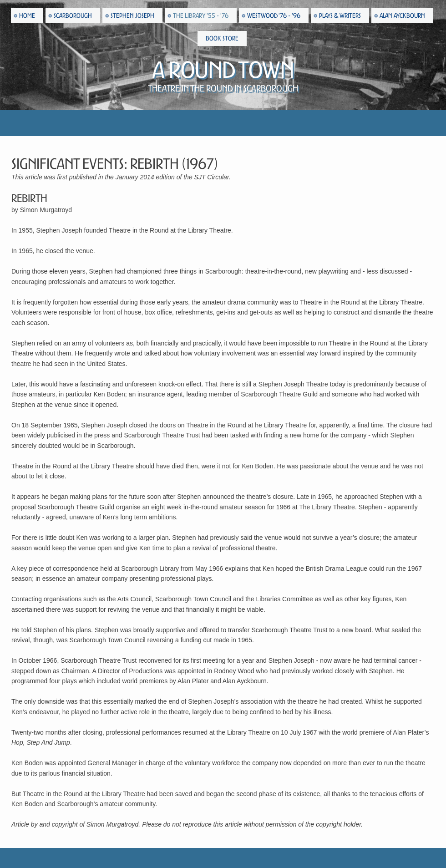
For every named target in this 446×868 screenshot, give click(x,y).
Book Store (222, 38)
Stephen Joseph (132, 16)
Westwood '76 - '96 (274, 16)
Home (27, 16)
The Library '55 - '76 (201, 16)
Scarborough (73, 16)
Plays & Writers (340, 16)
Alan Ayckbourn (402, 16)
